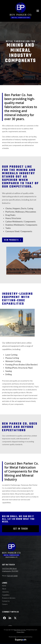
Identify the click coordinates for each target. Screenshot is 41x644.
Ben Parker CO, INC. (20, 630)
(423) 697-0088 (12, 576)
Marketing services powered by (21, 637)
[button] (38, 11)
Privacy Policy (21, 632)
